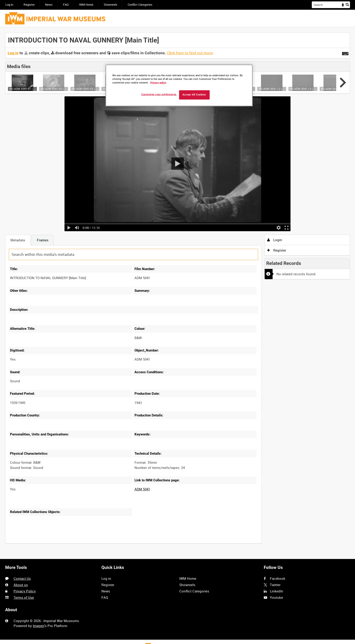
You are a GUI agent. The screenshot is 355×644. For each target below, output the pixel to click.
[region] (179, 85)
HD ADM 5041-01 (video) (23, 89)
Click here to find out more (190, 53)
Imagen (39, 626)
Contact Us (22, 578)
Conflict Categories (140, 5)
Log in (9, 5)
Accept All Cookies (194, 95)
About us (21, 585)
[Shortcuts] (345, 53)
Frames (43, 240)
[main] (178, 291)
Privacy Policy (25, 591)
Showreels (110, 5)
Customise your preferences (159, 94)
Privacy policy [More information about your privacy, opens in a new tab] (158, 83)
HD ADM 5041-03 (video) (85, 89)
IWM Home (86, 5)
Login (275, 240)
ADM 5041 (142, 489)
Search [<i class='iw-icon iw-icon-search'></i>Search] (347, 4)
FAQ (66, 5)
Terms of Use (24, 597)
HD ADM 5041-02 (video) (54, 89)
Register (29, 5)
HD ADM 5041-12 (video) (272, 89)
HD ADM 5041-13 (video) (303, 89)
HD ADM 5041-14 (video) (334, 89)
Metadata (18, 240)
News (49, 5)
